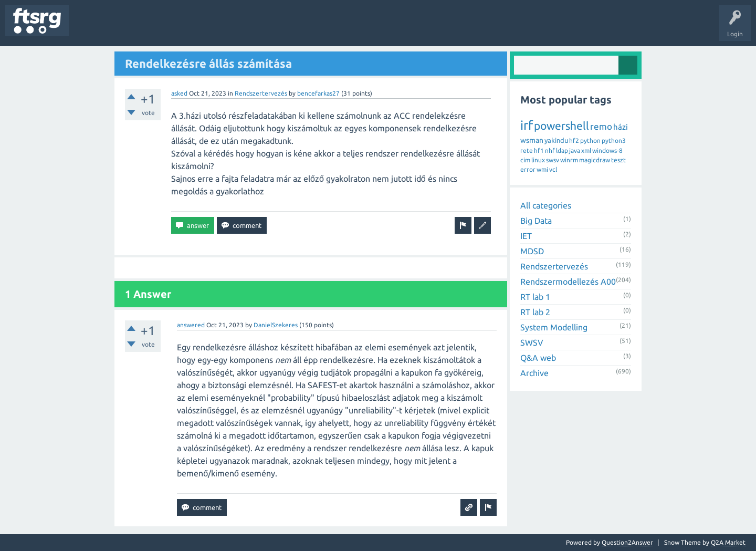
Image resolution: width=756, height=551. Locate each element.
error (528, 169)
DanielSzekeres (276, 325)
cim (525, 160)
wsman (532, 140)
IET (526, 236)
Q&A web (538, 358)
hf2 (574, 141)
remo (601, 126)
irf (527, 125)
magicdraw (595, 160)
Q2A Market (728, 542)
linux (538, 160)
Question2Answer (627, 542)
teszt (618, 160)
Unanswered (135, 28)
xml (586, 150)
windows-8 (607, 150)
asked (179, 93)
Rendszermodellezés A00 (568, 282)
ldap (562, 150)
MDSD (532, 251)
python (590, 141)
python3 (614, 141)
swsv (553, 160)
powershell (561, 126)
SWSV (532, 342)
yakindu (556, 140)
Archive (534, 373)
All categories (546, 205)
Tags (175, 28)
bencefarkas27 (318, 93)
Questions (91, 28)
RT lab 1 (535, 297)
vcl (553, 169)
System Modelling (554, 327)
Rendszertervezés (261, 93)
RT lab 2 (535, 312)
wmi (542, 169)
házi (621, 127)
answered (191, 325)
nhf (550, 150)
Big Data (536, 221)
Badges (240, 28)
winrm (569, 160)
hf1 (539, 150)
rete (527, 150)
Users (208, 28)
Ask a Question (310, 28)
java (575, 150)
